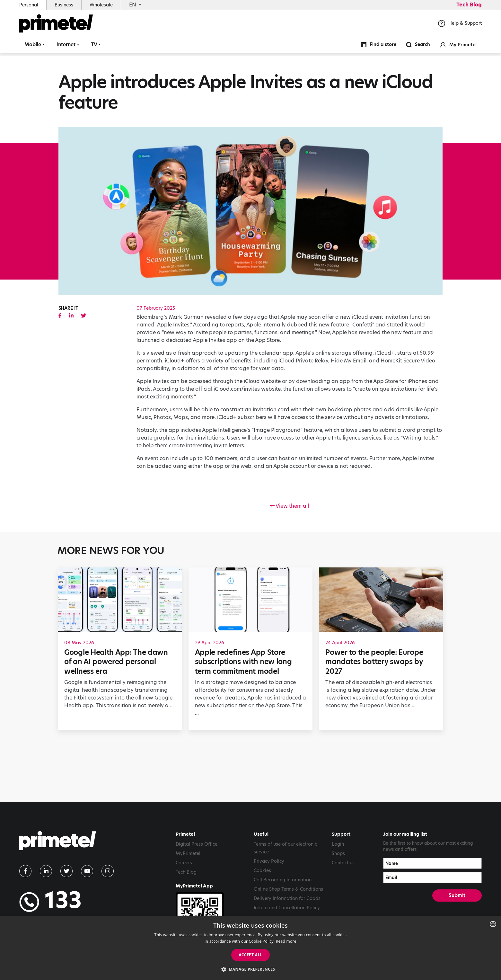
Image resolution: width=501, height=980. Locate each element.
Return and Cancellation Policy (287, 908)
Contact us (343, 863)
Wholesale (101, 5)
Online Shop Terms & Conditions (288, 889)
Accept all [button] (251, 955)
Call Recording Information (283, 880)
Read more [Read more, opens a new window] (286, 941)
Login (338, 844)
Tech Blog (469, 5)
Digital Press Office (197, 844)
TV (94, 46)
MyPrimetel (188, 853)
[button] (251, 969)
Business (64, 5)
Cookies (262, 870)
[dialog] (251, 948)
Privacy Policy (269, 861)
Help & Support (460, 25)
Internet (66, 46)
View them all (290, 506)
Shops (338, 853)
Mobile (33, 46)
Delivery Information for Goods (287, 898)
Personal (29, 5)
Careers (184, 863)
